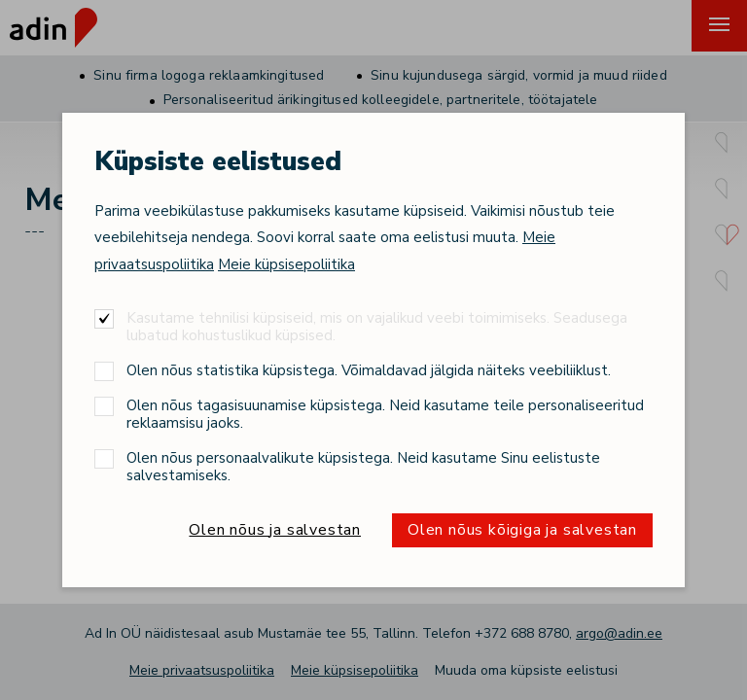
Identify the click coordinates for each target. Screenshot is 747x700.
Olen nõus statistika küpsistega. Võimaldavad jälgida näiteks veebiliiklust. (369, 370)
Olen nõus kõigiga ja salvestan (522, 530)
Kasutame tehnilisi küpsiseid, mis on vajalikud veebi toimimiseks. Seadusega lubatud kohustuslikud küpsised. (377, 326)
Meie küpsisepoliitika (286, 264)
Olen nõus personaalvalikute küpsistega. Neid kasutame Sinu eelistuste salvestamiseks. (363, 466)
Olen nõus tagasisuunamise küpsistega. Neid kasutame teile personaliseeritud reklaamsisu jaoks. (385, 414)
